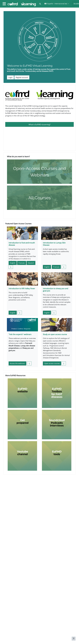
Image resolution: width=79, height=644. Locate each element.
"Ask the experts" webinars (20, 334)
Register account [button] (22, 77)
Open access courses (52, 363)
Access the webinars (17, 363)
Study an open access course (55, 334)
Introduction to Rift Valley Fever (22, 288)
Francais (22, 263)
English (13, 263)
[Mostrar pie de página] (74, 639)
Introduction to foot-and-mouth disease (22, 244)
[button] (40, 4)
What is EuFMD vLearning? (39, 124)
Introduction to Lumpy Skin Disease (54, 244)
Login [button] (10, 77)
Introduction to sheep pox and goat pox (56, 290)
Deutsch (31, 263)
